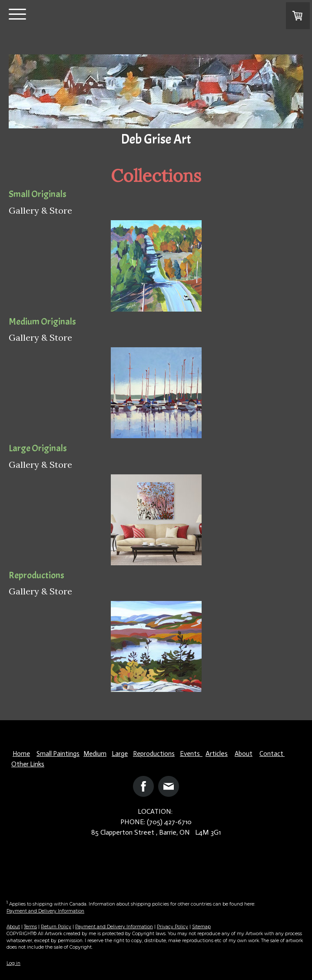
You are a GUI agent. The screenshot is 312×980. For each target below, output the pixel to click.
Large (120, 754)
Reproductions (154, 754)
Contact (272, 754)
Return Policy (56, 927)
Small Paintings (58, 754)
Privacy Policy (173, 927)
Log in (13, 963)
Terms (30, 927)
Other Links (28, 764)
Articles (217, 753)
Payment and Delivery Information (45, 911)
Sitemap (201, 927)
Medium (95, 754)
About (244, 754)
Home (21, 754)
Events (191, 754)
